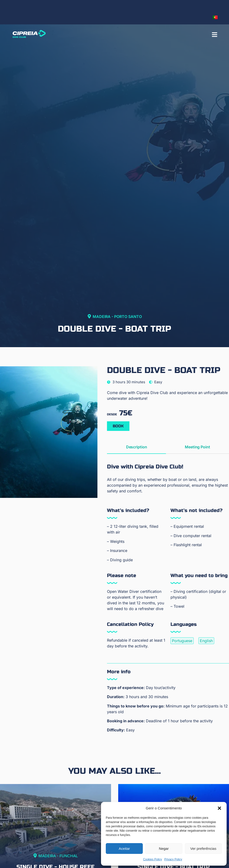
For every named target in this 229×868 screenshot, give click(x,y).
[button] (219, 808)
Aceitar (124, 849)
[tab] (136, 447)
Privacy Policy (173, 859)
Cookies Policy (152, 859)
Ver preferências (203, 849)
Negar (164, 849)
